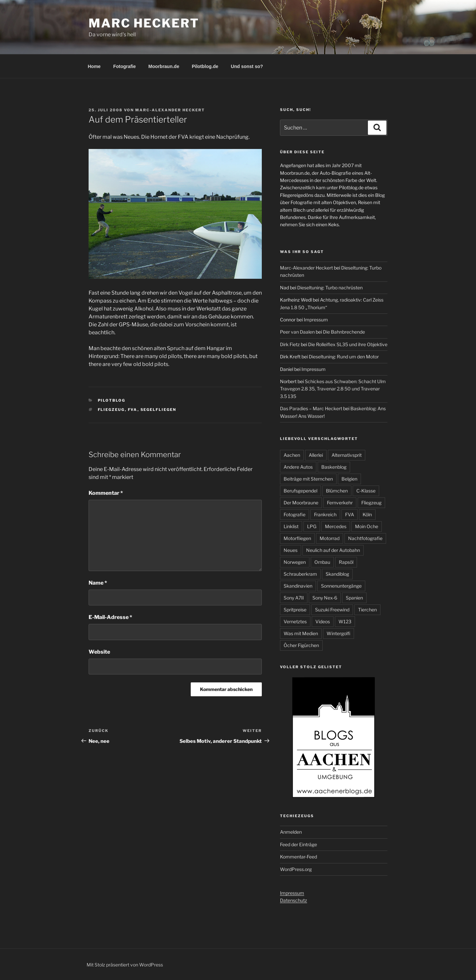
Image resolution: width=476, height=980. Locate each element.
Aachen (292, 455)
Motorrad (330, 538)
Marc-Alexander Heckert (170, 110)
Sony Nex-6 (325, 598)
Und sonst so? (247, 66)
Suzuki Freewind (332, 610)
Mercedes (336, 526)
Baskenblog (334, 467)
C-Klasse (366, 491)
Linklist (291, 526)
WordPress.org (296, 869)
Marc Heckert (144, 23)
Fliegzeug (111, 410)
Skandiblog (337, 574)
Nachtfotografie (365, 538)
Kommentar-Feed (298, 857)
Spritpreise (295, 610)
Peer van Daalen (297, 332)
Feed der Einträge (298, 844)
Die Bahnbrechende (344, 332)
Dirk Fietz (290, 344)
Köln (367, 514)
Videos (323, 621)
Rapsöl (346, 562)
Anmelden (291, 832)
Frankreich (325, 514)
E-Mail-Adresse (110, 617)
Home (94, 66)
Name (98, 583)
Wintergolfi (338, 633)
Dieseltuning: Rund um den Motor (344, 357)
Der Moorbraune (301, 503)
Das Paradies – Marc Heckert (311, 408)
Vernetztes (295, 621)
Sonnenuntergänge (341, 586)
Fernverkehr (340, 503)
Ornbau (322, 562)
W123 (345, 621)
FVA (133, 410)
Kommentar (106, 493)
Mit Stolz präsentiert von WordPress (125, 965)
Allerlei (316, 455)
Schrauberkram (300, 574)
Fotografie (124, 66)
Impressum (316, 320)
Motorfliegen (297, 538)
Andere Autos (298, 467)
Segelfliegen (159, 410)
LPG (312, 526)
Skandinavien (298, 586)
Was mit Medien (301, 633)
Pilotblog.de (205, 66)
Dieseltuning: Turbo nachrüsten (330, 288)
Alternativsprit (347, 455)
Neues (291, 550)
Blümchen (337, 491)
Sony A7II (294, 598)
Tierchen (367, 610)
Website (99, 652)
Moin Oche (367, 526)
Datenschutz (294, 900)
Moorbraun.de (164, 66)
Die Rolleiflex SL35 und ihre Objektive (348, 344)
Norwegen (295, 562)
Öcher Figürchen (301, 645)
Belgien (349, 479)
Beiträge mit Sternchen (308, 479)
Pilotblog (112, 400)
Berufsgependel (300, 491)
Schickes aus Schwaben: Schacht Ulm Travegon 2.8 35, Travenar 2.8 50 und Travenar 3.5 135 (333, 389)
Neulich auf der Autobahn (333, 550)
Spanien (354, 598)
